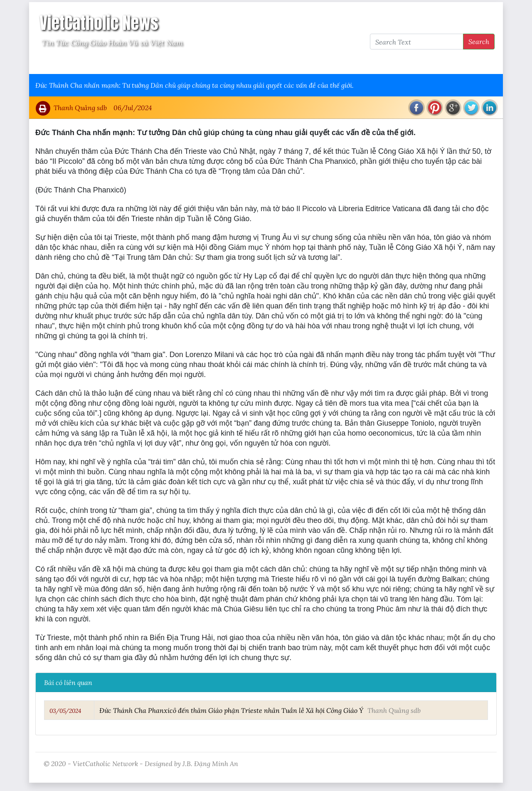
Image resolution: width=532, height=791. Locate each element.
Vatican (68, 63)
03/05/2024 (65, 711)
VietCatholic (255, 63)
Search (479, 41)
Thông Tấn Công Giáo (192, 63)
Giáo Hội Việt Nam (119, 63)
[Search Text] (417, 42)
